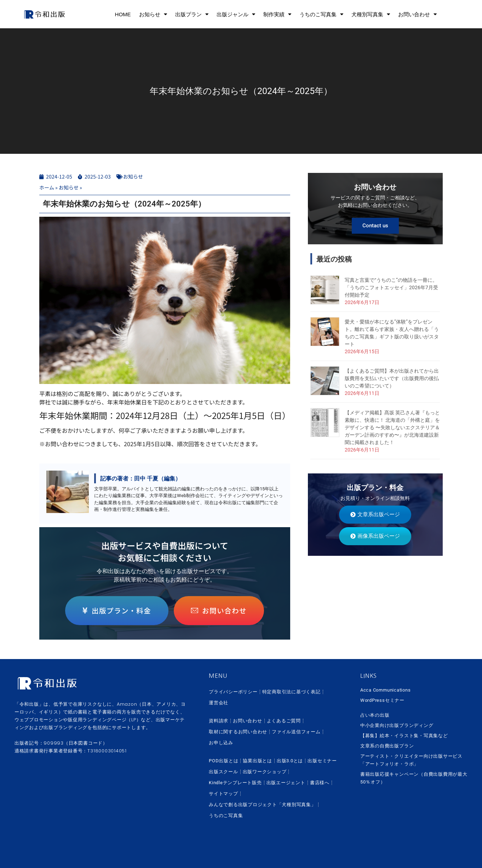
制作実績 (277, 14)
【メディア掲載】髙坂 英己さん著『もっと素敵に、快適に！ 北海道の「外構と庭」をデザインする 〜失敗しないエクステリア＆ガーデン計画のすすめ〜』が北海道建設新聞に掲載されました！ (392, 427)
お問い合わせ (417, 14)
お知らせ (153, 14)
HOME (123, 14)
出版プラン (192, 14)
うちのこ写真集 (321, 14)
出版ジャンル (236, 14)
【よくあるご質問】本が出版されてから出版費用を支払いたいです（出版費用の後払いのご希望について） (392, 378)
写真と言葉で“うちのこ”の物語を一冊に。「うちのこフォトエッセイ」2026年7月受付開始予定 (391, 287)
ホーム (47, 187)
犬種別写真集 (371, 14)
